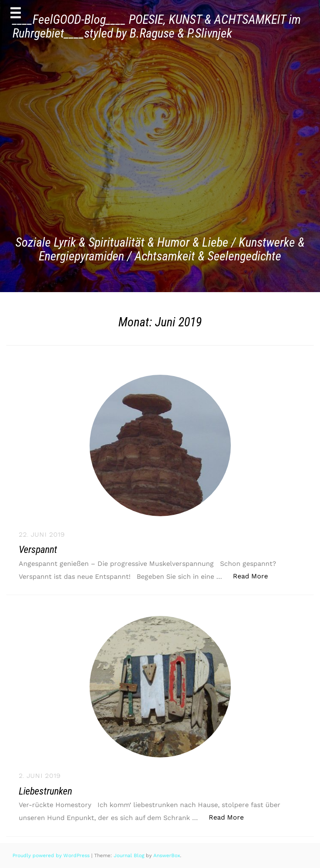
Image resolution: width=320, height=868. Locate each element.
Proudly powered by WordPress (52, 855)
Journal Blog (130, 855)
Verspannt (38, 550)
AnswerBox (167, 855)
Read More (255, 576)
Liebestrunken (45, 791)
